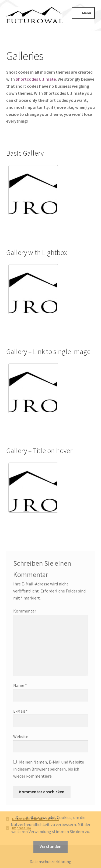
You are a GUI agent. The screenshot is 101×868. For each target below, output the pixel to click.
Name (20, 685)
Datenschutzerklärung (50, 862)
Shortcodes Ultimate (36, 79)
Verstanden (50, 846)
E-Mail (20, 711)
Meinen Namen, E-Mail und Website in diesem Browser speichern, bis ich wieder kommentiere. (49, 769)
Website (21, 736)
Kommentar (25, 611)
